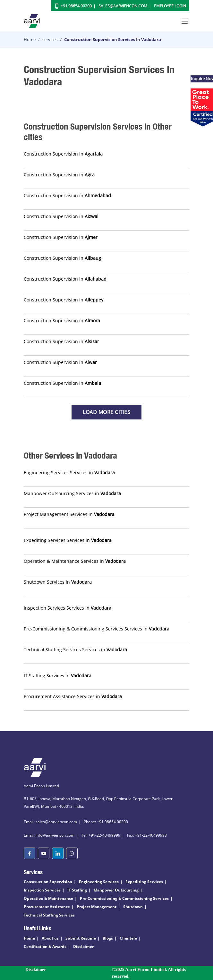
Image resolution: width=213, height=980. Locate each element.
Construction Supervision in (63, 154)
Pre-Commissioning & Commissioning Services (124, 898)
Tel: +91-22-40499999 (101, 835)
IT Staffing (77, 890)
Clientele (128, 938)
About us (50, 938)
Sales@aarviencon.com (123, 6)
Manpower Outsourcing (116, 890)
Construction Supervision (48, 882)
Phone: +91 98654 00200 (106, 822)
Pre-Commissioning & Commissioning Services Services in (97, 629)
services (50, 39)
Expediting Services (144, 882)
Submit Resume (81, 938)
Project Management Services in (69, 514)
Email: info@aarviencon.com (49, 835)
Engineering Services (99, 882)
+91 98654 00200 (76, 6)
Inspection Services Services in (68, 608)
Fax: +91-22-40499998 (147, 835)
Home (30, 39)
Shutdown (133, 907)
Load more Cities (106, 412)
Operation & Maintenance (48, 898)
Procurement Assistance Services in (73, 696)
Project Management (97, 907)
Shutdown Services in (58, 582)
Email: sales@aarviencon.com (50, 822)
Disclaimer (83, 946)
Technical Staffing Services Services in (75, 650)
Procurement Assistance (47, 907)
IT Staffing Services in (58, 676)
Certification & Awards (45, 946)
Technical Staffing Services (49, 915)
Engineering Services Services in (69, 473)
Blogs (108, 938)
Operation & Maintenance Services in (75, 561)
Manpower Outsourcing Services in (72, 493)
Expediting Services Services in (68, 540)
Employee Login (170, 6)
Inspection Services (42, 890)
